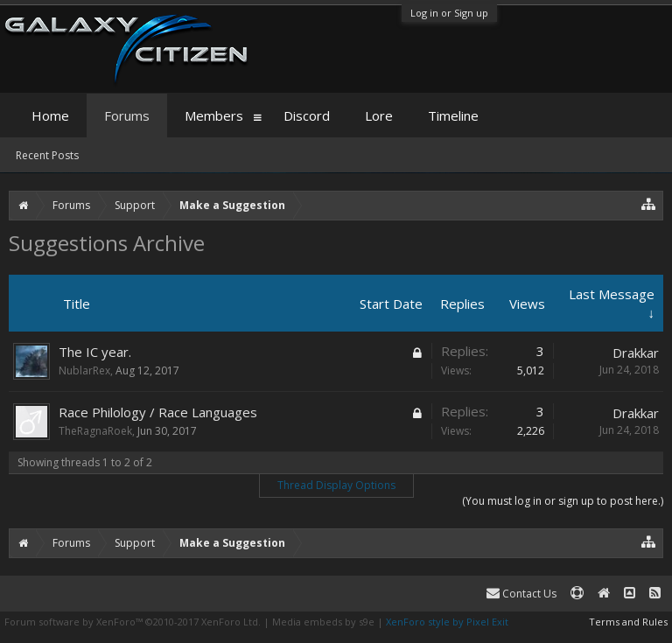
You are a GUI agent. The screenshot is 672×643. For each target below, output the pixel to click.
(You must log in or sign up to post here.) (563, 501)
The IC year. (95, 352)
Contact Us (521, 594)
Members (214, 115)
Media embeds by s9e (323, 622)
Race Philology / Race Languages (158, 412)
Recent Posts (47, 155)
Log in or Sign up (449, 13)
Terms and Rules (628, 622)
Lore (379, 115)
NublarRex (84, 370)
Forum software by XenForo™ (133, 622)
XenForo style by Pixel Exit (447, 622)
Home (50, 115)
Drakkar (636, 353)
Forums (127, 115)
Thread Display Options (336, 485)
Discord (307, 115)
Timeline (453, 115)
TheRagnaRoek (95, 431)
